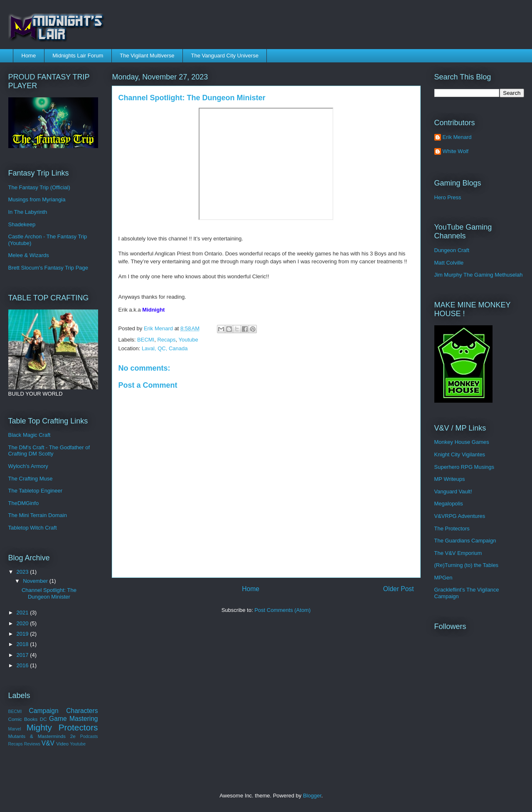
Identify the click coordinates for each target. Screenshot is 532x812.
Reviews (32, 744)
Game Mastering (73, 719)
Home (29, 56)
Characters (82, 711)
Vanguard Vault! (453, 491)
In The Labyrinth (28, 212)
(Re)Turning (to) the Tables (467, 565)
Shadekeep (22, 224)
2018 (23, 644)
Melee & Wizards (29, 255)
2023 (23, 572)
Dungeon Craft (452, 250)
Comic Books (23, 719)
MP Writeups (450, 479)
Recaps (166, 340)
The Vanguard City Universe (225, 56)
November (36, 581)
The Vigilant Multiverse (147, 56)
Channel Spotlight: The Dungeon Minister (49, 593)
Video (62, 744)
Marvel (15, 729)
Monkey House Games (462, 442)
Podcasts (89, 736)
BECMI (146, 340)
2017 (23, 655)
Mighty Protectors (62, 727)
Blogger (312, 796)
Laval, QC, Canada (165, 348)
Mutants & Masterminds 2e (42, 736)
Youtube (188, 340)
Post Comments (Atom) (282, 610)
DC (43, 719)
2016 (23, 665)
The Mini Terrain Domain (38, 515)
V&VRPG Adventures (460, 516)
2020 (23, 623)
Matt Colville (449, 263)
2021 (23, 613)
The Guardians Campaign (465, 541)
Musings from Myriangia (37, 199)
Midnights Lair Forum (78, 56)
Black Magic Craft (30, 435)
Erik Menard (457, 137)
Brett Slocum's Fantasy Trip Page (48, 268)
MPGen (443, 578)
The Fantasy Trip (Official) (39, 187)
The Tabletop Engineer (36, 491)
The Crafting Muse (31, 479)
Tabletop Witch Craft (33, 528)
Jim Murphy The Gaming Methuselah (479, 275)
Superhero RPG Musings (464, 467)
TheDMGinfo (24, 503)
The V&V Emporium (458, 553)
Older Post (399, 589)
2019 (23, 634)
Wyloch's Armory (28, 466)
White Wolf (456, 151)
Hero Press (448, 197)
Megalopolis (449, 504)
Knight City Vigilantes (460, 454)
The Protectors (452, 529)
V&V (48, 743)
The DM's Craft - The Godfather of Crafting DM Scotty (49, 451)
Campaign (44, 711)
